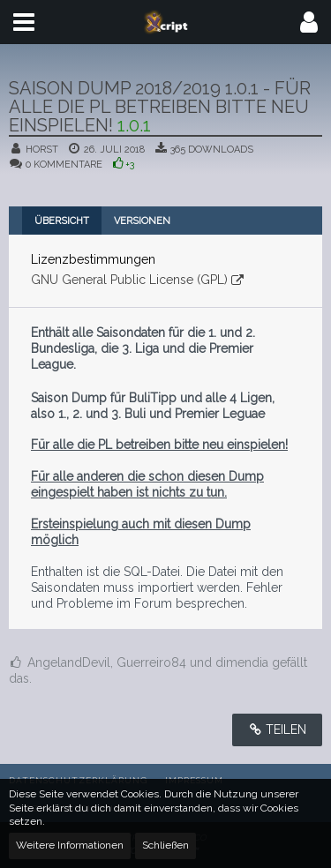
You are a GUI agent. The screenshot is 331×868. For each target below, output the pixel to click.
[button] (24, 22)
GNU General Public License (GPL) (129, 280)
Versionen (142, 221)
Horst (42, 150)
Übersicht (62, 221)
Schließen (165, 845)
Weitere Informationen (70, 845)
